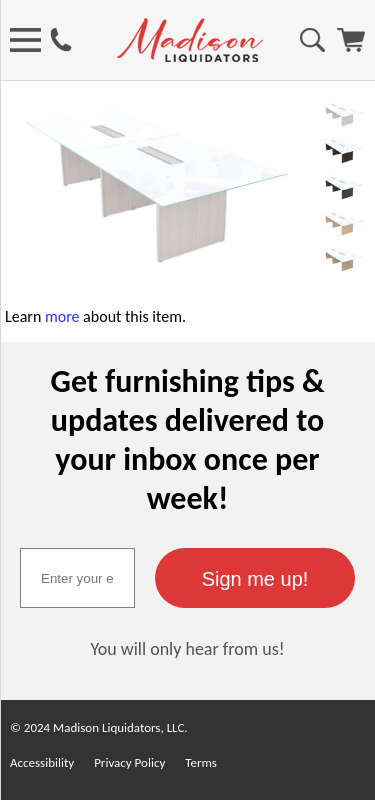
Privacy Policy (129, 762)
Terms (201, 762)
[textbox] (77, 578)
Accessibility (42, 762)
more (62, 316)
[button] (255, 578)
